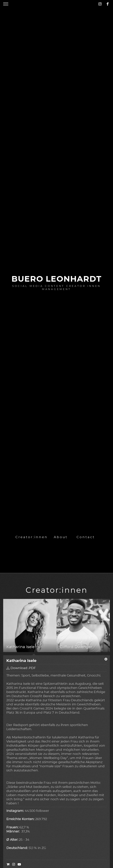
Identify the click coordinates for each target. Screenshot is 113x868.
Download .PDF (21, 668)
